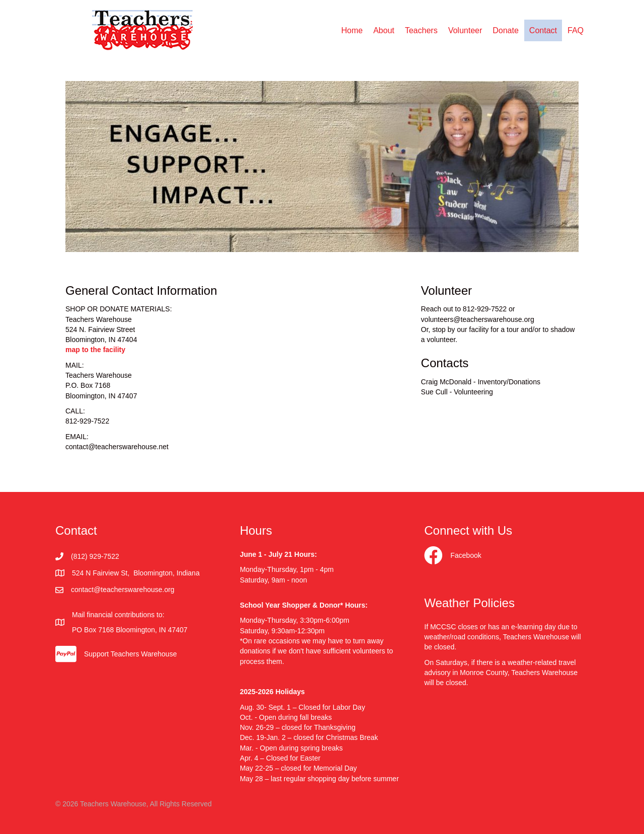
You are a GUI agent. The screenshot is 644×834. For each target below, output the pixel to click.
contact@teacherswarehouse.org (123, 590)
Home (352, 30)
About (384, 30)
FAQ (576, 30)
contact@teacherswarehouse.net (117, 447)
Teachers (421, 30)
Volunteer (465, 30)
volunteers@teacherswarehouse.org (478, 319)
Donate (506, 30)
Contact (543, 30)
